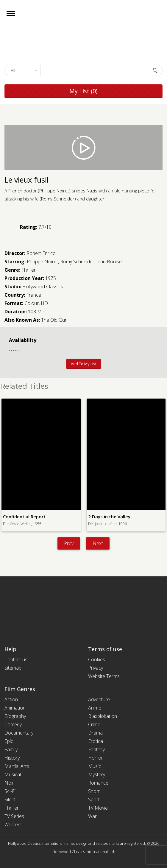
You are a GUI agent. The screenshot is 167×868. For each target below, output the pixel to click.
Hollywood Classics (43, 287)
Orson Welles (21, 524)
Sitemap (13, 668)
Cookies (97, 659)
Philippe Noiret (42, 262)
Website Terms (104, 676)
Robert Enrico (41, 253)
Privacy (96, 668)
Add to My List (84, 364)
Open (16, 17)
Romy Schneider (77, 262)
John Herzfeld (106, 524)
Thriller (29, 270)
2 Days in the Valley (109, 517)
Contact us (16, 659)
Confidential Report (24, 517)
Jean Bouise (109, 262)
